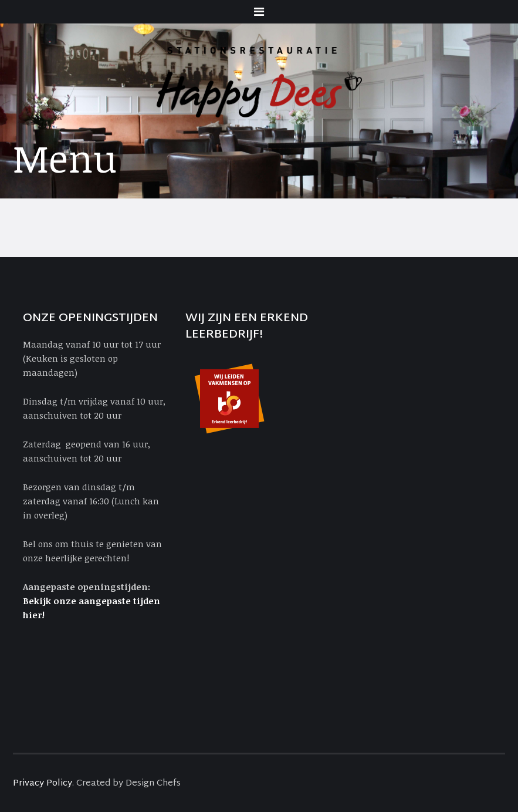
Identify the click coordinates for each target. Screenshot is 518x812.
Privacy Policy (43, 784)
